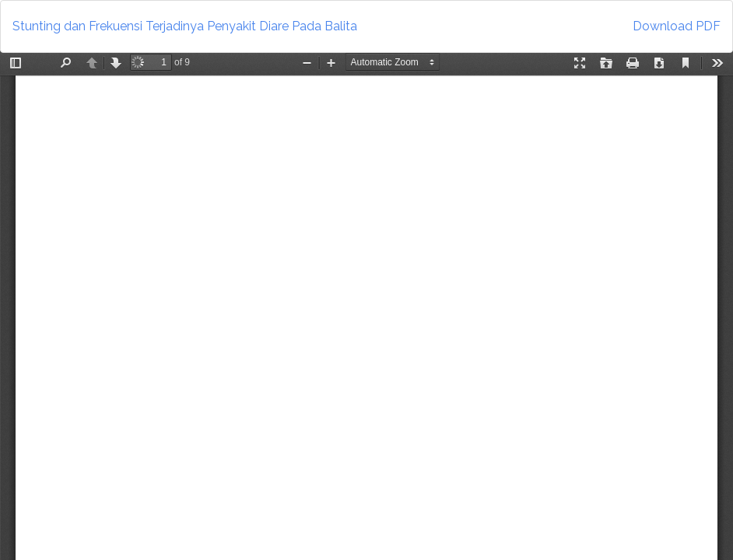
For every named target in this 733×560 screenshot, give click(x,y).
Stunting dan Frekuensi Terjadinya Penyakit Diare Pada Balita (185, 26)
